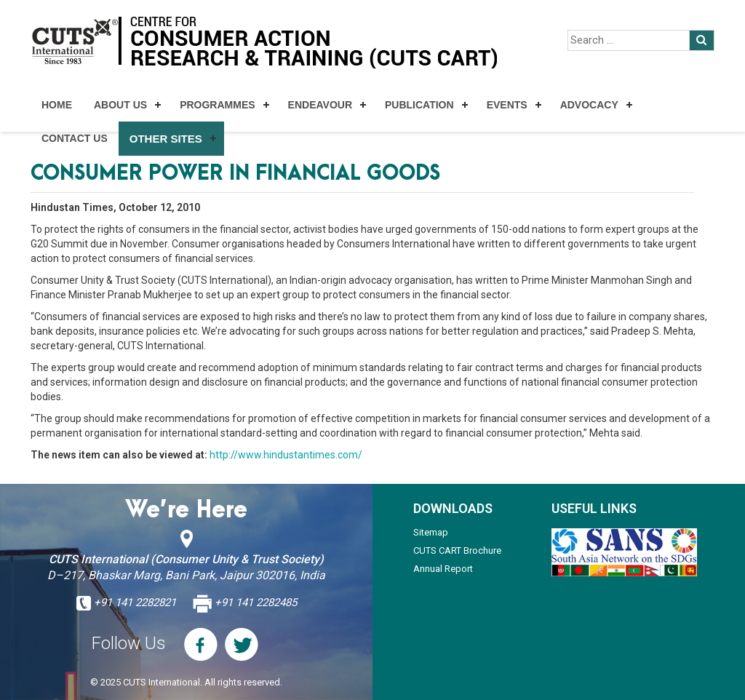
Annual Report (443, 569)
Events (507, 105)
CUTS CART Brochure (457, 550)
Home (57, 105)
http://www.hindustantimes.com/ (286, 455)
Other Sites (166, 139)
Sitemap (431, 532)
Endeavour (320, 105)
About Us (120, 105)
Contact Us (75, 138)
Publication (419, 105)
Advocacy (589, 105)
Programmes (217, 105)
